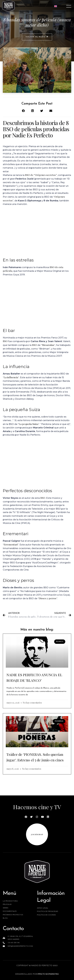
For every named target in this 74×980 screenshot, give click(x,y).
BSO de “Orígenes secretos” (41, 175)
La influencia (11, 377)
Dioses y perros (48, 598)
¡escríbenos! (37, 834)
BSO (5, 341)
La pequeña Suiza (29, 424)
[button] (37, 37)
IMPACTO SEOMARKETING (48, 974)
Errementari (11, 544)
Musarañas (48, 345)
